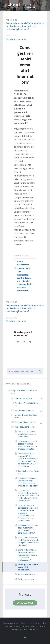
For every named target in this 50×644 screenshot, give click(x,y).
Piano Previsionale (23, 427)
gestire (21, 268)
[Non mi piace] (30, 342)
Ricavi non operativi (16, 39)
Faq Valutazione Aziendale (24, 391)
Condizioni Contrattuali (28, 629)
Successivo (12, 36)
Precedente (12, 20)
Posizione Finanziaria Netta (26, 403)
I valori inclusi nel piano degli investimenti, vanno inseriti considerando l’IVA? (28, 529)
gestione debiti (25, 284)
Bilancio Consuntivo (23, 398)
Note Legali (32, 626)
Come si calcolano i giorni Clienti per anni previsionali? (27, 434)
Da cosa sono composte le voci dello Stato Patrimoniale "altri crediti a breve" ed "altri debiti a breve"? (28, 496)
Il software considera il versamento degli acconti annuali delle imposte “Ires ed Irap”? (28, 482)
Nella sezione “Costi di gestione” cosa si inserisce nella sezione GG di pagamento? (28, 445)
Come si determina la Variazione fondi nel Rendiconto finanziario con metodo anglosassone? (25, 26)
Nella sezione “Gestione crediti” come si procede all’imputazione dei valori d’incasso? (29, 541)
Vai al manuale (25, 603)
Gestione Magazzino (24, 422)
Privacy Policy (20, 626)
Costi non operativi (26, 579)
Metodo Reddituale (23, 410)
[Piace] (18, 342)
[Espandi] (41, 398)
